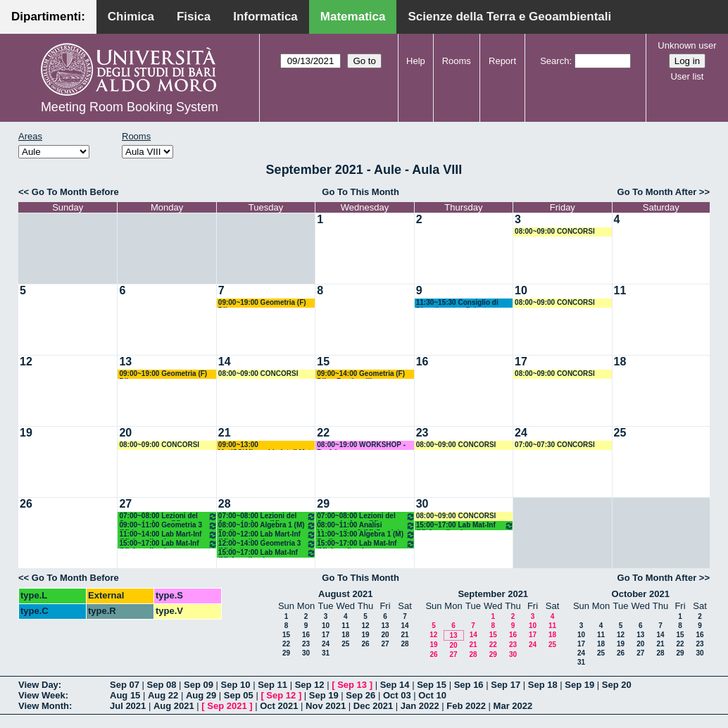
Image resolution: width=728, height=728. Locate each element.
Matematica (353, 17)
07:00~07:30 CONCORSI (555, 445)
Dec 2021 (373, 706)
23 (422, 433)
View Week (42, 695)
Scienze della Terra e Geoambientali (509, 17)
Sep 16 (469, 685)
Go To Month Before (75, 192)
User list (687, 76)
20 (125, 433)
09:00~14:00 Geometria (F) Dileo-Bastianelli (361, 374)
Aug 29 (201, 695)
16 (422, 362)
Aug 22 (163, 695)
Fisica (194, 17)
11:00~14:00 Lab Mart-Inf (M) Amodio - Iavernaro (168, 535)
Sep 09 (199, 685)
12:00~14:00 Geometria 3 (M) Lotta (267, 544)
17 (521, 362)
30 (422, 504)
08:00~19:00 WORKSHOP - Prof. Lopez (361, 445)
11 (620, 290)
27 (125, 504)
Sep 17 (506, 685)
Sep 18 (543, 685)
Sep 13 (352, 685)
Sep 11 (272, 685)
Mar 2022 (513, 706)
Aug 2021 (174, 706)
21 (225, 433)
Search (554, 61)
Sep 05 (239, 695)
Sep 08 (162, 685)
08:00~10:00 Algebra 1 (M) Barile (267, 526)
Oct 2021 (279, 706)
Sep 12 (310, 685)
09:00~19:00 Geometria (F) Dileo (262, 303)
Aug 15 (125, 695)
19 (26, 433)
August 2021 (345, 594)
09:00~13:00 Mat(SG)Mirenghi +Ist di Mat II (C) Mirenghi (265, 445)
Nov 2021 (326, 706)
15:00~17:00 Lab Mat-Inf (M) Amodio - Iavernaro (168, 544)
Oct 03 (397, 695)
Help (416, 61)
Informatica (265, 17)
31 (326, 653)
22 (323, 433)
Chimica (131, 17)
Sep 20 (617, 685)
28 (225, 504)
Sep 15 (432, 685)
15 (323, 362)
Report (502, 61)
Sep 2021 (227, 706)
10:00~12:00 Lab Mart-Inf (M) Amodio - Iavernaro (267, 535)
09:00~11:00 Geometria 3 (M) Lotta (168, 526)
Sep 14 (395, 685)
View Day (38, 685)
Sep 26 (360, 695)
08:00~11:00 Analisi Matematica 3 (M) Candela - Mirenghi (366, 526)
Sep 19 (579, 685)
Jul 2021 (128, 706)
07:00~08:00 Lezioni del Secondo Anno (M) (168, 516)
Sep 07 (125, 685)
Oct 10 (432, 695)
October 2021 (641, 594)
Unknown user (687, 45)
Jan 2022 (420, 706)
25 (620, 433)
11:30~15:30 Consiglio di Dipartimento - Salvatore (457, 303)
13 (125, 362)
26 (26, 504)
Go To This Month (360, 192)
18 (620, 362)
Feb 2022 (466, 706)
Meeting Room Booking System (130, 107)
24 (521, 433)
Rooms (457, 61)
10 (521, 290)
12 (26, 362)
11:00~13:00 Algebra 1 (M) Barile (366, 535)
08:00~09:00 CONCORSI (555, 231)
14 (225, 362)
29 (323, 504)
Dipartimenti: (48, 17)
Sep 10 (236, 685)
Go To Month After (657, 192)
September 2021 (493, 594)
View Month (44, 706)
